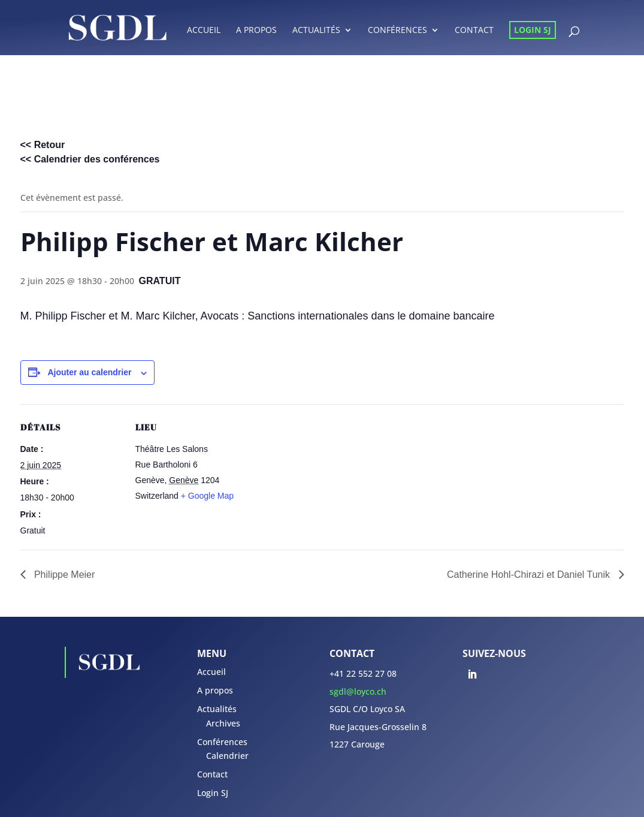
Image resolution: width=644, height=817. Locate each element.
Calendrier (227, 756)
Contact (474, 31)
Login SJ (533, 30)
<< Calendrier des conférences (90, 159)
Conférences (397, 31)
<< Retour (43, 145)
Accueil (204, 31)
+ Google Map (207, 496)
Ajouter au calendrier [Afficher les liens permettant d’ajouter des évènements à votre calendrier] (89, 372)
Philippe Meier (64, 575)
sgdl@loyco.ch (358, 691)
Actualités (316, 31)
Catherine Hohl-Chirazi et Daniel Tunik (530, 575)
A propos (256, 31)
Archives (223, 723)
